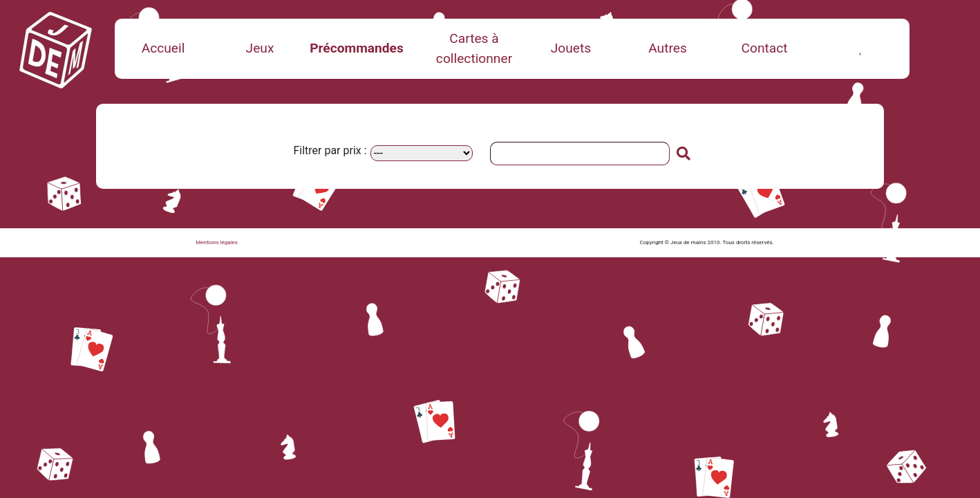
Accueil (163, 48)
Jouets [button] (571, 48)
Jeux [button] (260, 48)
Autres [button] (668, 48)
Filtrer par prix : (330, 150)
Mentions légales (217, 242)
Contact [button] (764, 48)
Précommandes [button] (357, 48)
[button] (861, 48)
